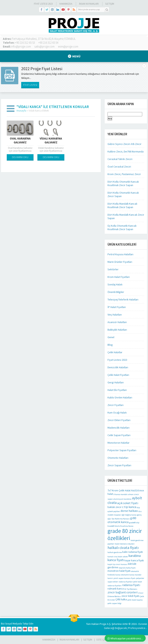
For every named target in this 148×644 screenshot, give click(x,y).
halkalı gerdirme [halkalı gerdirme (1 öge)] (115, 552)
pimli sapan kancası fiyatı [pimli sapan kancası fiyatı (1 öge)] (124, 578)
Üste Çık (101, 640)
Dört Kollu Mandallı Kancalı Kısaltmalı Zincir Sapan (122, 205)
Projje (103, 624)
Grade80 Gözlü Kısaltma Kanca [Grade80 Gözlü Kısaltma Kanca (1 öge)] (120, 526)
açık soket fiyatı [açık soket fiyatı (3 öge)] (128, 503)
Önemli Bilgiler (116, 292)
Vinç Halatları (115, 315)
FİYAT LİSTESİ (30, 85)
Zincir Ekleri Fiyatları (119, 420)
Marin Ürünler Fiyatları (120, 262)
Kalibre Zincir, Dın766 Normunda (126, 151)
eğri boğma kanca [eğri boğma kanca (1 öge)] (129, 515)
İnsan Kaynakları (89, 4)
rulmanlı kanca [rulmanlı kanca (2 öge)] (116, 589)
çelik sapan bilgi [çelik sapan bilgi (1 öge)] (114, 603)
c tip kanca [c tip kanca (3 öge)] (129, 507)
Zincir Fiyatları (116, 405)
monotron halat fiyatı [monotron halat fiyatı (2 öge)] (119, 571)
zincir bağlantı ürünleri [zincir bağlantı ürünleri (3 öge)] (123, 592)
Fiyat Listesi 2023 (43, 4)
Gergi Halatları (116, 382)
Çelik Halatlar (115, 352)
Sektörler (113, 269)
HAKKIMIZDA (49, 640)
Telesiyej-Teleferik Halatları (123, 299)
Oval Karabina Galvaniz (20, 140)
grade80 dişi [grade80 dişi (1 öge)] (134, 523)
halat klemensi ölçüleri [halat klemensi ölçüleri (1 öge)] (125, 544)
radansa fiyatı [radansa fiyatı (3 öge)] (131, 585)
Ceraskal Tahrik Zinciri (120, 159)
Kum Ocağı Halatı (117, 413)
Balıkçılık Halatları (117, 330)
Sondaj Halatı (115, 284)
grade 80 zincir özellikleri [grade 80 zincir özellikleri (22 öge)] (125, 534)
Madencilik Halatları (119, 428)
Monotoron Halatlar (119, 443)
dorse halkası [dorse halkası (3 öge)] (129, 511)
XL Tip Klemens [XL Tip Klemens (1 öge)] (131, 589)
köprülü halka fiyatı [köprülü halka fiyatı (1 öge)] (127, 568)
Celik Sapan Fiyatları (119, 435)
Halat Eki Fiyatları (117, 390)
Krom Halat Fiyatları (119, 277)
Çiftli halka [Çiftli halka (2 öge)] (121, 599)
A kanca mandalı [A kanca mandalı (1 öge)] (121, 494)
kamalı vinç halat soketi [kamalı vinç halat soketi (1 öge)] (118, 557)
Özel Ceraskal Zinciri (119, 167)
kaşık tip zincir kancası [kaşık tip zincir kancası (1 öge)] (117, 564)
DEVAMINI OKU (20, 157)
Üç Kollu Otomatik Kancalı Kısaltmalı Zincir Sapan (122, 227)
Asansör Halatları (117, 322)
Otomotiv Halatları (118, 458)
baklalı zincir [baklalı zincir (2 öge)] (115, 507)
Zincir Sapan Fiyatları (119, 465)
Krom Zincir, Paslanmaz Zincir (124, 174)
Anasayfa (21, 111)
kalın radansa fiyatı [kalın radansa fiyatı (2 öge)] (133, 552)
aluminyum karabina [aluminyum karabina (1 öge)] (122, 499)
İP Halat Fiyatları (117, 307)
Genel (111, 337)
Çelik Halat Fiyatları (118, 375)
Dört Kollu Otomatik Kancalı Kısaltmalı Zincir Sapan (123, 183)
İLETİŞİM (110, 4)
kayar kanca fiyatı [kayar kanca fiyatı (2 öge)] (134, 560)
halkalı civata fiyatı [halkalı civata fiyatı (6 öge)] (123, 548)
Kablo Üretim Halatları (120, 397)
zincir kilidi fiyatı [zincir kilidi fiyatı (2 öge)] (130, 596)
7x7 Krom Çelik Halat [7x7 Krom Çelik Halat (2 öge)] (119, 490)
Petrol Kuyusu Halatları (120, 254)
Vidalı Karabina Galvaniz (51, 140)
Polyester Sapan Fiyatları (122, 450)
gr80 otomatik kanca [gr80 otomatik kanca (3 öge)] (122, 520)
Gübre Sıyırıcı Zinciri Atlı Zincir (124, 144)
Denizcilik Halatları (118, 367)
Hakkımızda (66, 4)
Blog (110, 345)
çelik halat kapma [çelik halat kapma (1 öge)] (135, 600)
